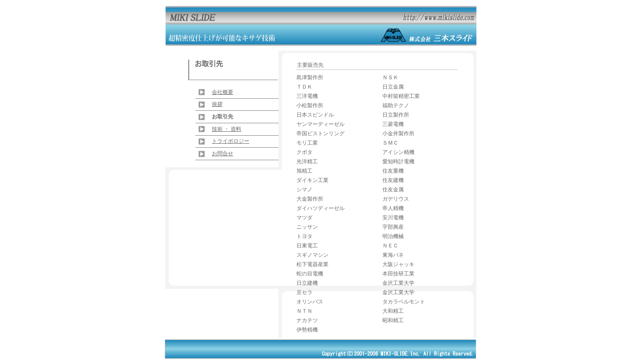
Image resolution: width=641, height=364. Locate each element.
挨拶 (217, 104)
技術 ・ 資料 (227, 129)
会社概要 (223, 92)
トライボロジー (231, 141)
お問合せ (223, 154)
